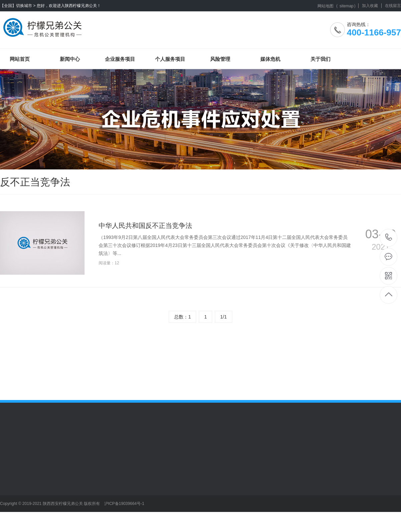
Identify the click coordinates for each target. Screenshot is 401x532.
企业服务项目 (120, 59)
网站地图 (325, 6)
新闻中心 (70, 59)
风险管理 (220, 59)
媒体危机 (270, 59)
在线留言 (393, 6)
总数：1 (182, 317)
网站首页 (20, 59)
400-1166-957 (389, 238)
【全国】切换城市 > (18, 6)
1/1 (223, 317)
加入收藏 (370, 6)
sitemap (347, 6)
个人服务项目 (170, 59)
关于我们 (320, 59)
